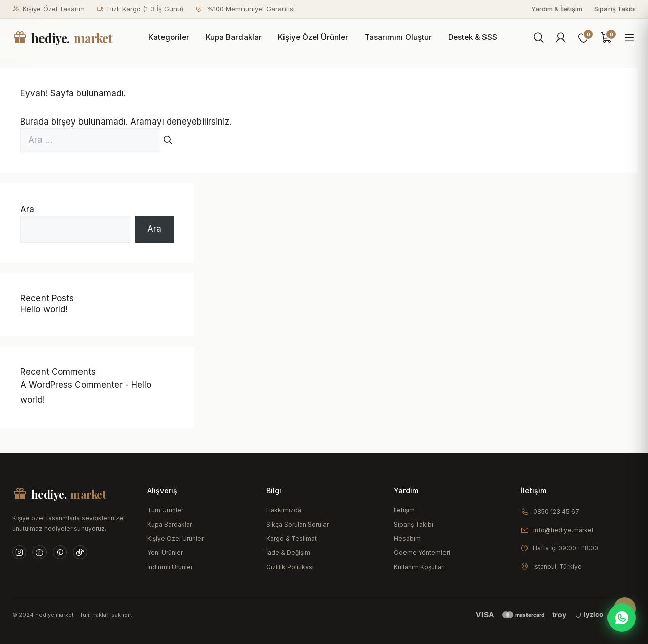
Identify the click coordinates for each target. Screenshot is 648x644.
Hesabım (407, 538)
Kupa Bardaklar (234, 37)
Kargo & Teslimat (292, 538)
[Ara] (539, 38)
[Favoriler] (584, 38)
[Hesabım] (561, 38)
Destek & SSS (473, 37)
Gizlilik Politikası (290, 567)
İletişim (404, 510)
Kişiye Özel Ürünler (313, 37)
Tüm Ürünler (165, 510)
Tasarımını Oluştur (398, 37)
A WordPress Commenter (71, 385)
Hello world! (44, 309)
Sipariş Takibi (615, 9)
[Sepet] (606, 38)
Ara (27, 209)
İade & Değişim (288, 553)
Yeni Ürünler (165, 553)
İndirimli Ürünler (170, 567)
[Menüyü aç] (629, 38)
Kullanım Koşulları (419, 567)
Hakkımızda (284, 510)
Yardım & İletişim (557, 9)
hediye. (62, 38)
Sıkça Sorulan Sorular (297, 524)
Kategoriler (169, 37)
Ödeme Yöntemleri (422, 553)
